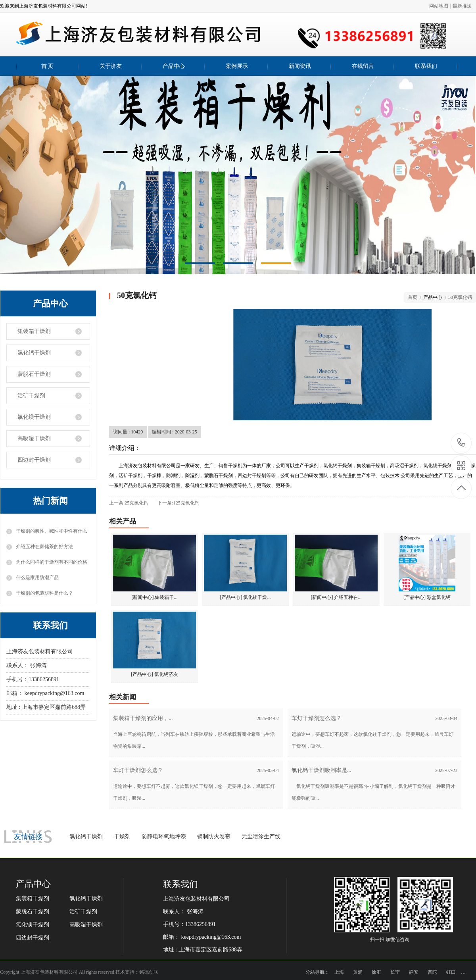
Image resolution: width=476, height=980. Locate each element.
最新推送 (462, 6)
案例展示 (237, 66)
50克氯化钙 (460, 297)
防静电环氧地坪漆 (164, 837)
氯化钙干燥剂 (34, 353)
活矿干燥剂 (31, 396)
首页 (413, 297)
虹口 (451, 972)
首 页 (48, 66)
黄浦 (358, 972)
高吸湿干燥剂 (34, 438)
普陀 (432, 972)
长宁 (395, 972)
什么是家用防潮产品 (37, 578)
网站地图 (439, 6)
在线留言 (363, 66)
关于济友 (111, 66)
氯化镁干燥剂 (34, 417)
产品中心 (174, 66)
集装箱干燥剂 (34, 331)
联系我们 (426, 66)
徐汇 (376, 972)
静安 (414, 972)
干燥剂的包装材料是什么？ (44, 593)
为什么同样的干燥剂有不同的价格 (52, 562)
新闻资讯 (300, 66)
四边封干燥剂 (34, 460)
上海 (339, 972)
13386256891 (462, 443)
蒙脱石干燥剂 (34, 374)
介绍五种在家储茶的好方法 (44, 547)
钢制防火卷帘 (214, 837)
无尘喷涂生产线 (261, 837)
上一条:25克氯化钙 (129, 503)
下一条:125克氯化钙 (178, 503)
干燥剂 (122, 837)
